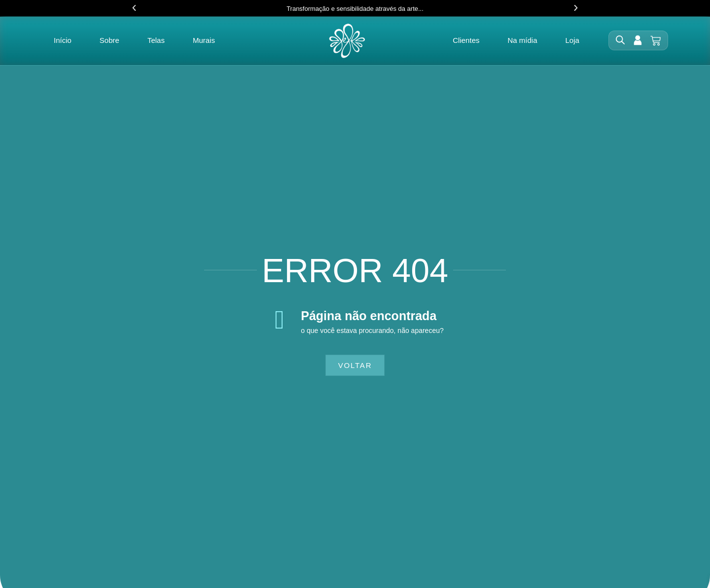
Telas (156, 41)
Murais (204, 41)
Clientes (466, 41)
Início (63, 41)
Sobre (109, 41)
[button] (134, 8)
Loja (572, 41)
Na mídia (522, 41)
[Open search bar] (620, 40)
